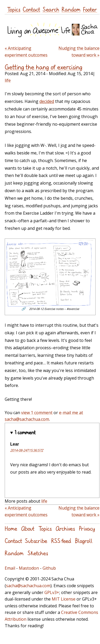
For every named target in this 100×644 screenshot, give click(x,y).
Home (11, 528)
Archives (65, 528)
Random (71, 9)
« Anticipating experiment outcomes (26, 52)
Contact (31, 9)
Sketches (38, 553)
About (28, 528)
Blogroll (84, 541)
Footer (90, 9)
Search (51, 9)
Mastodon (29, 568)
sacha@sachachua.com (28, 586)
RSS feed (61, 541)
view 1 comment (37, 413)
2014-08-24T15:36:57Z (27, 450)
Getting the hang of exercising (44, 67)
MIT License (64, 599)
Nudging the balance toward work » (79, 52)
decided (47, 101)
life (8, 80)
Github (49, 568)
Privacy (87, 528)
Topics (14, 9)
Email (10, 568)
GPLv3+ (52, 592)
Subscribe (36, 541)
